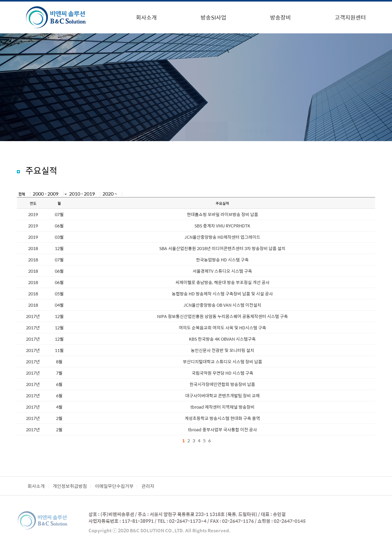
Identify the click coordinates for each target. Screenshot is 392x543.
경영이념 (164, 131)
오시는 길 (308, 131)
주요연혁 (121, 131)
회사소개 (146, 17)
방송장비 (281, 17)
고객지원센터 (350, 17)
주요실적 (206, 131)
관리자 (148, 486)
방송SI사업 (213, 17)
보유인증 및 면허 (257, 131)
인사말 (81, 131)
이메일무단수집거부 (114, 486)
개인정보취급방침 (70, 486)
